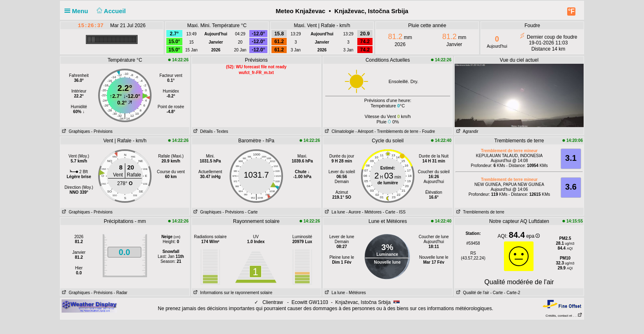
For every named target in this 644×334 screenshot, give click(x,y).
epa (533, 236)
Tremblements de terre (480, 212)
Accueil (110, 11)
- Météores (372, 212)
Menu (78, 11)
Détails (202, 131)
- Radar (121, 293)
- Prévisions (102, 131)
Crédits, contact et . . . (564, 316)
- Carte (252, 212)
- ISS (401, 212)
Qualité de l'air (472, 293)
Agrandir (467, 131)
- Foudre (427, 131)
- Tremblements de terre (397, 131)
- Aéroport (364, 131)
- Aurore (354, 212)
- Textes (221, 131)
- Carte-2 (511, 293)
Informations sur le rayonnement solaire (232, 293)
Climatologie (339, 131)
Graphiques (75, 131)
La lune (334, 212)
